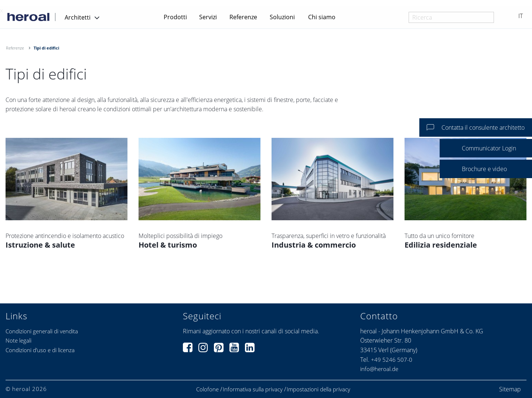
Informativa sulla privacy (253, 389)
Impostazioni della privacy (318, 389)
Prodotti (175, 17)
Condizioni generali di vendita (42, 331)
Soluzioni (282, 17)
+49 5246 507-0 (392, 360)
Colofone (207, 389)
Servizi (208, 17)
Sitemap (510, 389)
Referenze (243, 17)
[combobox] (451, 17)
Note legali (18, 340)
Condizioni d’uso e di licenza (40, 350)
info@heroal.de (379, 369)
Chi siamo (322, 17)
